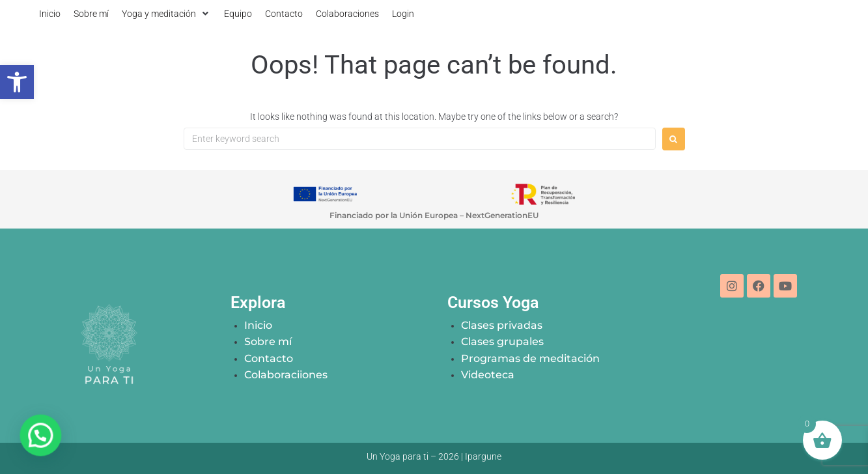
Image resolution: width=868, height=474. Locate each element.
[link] (17, 82)
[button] (166, 14)
